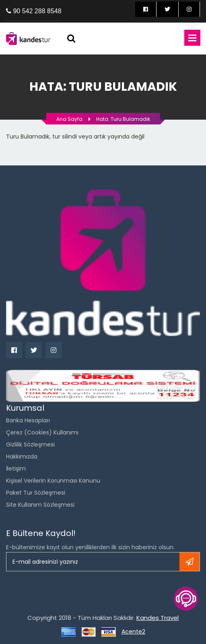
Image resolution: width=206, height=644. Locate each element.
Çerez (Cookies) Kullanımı (42, 432)
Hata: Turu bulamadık (123, 119)
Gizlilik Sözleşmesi (30, 444)
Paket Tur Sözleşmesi (36, 493)
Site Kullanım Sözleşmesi (40, 505)
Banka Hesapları (28, 420)
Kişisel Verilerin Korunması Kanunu (53, 481)
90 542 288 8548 (37, 11)
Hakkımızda (22, 457)
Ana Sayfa (69, 119)
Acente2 (133, 632)
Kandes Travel (158, 618)
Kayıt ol (190, 562)
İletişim (16, 469)
